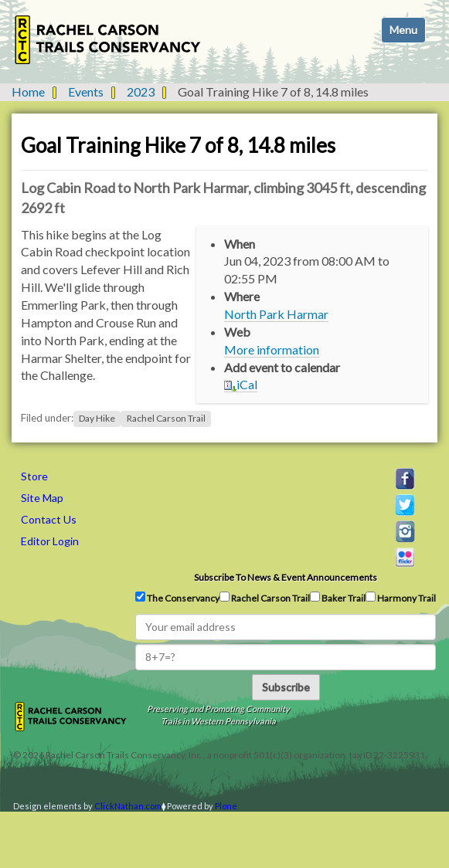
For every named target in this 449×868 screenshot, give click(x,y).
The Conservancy (177, 598)
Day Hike (97, 418)
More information (272, 349)
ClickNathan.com (128, 806)
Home (28, 92)
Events (86, 92)
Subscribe (286, 687)
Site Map (42, 498)
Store (34, 476)
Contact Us (49, 519)
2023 (141, 92)
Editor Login (50, 541)
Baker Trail (338, 598)
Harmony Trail (401, 598)
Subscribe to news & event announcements (286, 577)
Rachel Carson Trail (166, 418)
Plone (226, 806)
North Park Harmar (276, 314)
